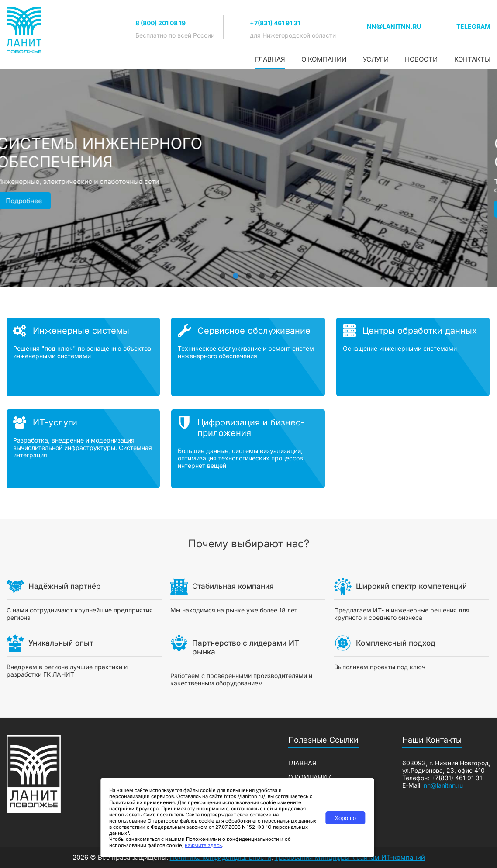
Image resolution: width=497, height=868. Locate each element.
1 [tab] (222, 272)
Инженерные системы (81, 331)
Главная (270, 59)
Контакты (472, 59)
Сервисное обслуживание (254, 331)
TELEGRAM (473, 26)
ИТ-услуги (55, 422)
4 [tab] (262, 272)
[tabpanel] (248, 178)
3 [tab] (248, 272)
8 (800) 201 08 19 (160, 23)
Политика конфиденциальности (221, 857)
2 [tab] (235, 272)
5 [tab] (275, 272)
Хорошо (345, 818)
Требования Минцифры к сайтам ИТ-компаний (350, 857)
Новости (421, 59)
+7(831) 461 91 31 (275, 23)
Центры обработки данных (420, 331)
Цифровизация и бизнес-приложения (251, 428)
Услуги (376, 59)
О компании (324, 59)
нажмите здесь (203, 845)
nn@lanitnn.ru (394, 26)
